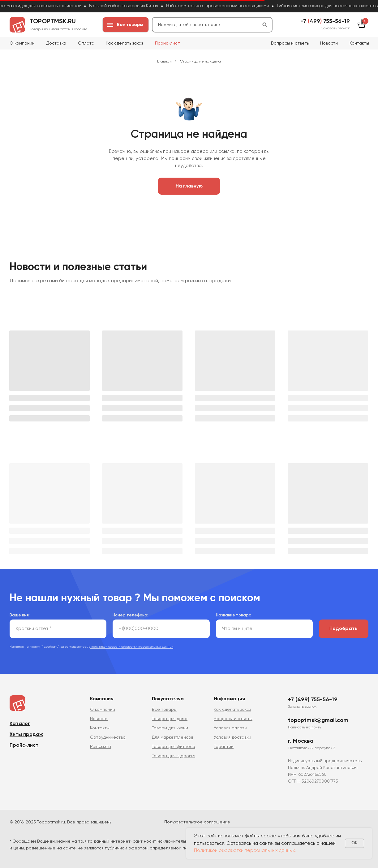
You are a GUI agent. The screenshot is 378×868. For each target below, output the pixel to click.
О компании (22, 43)
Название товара (234, 615)
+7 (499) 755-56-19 (313, 699)
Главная (164, 62)
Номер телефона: (130, 615)
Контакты (359, 43)
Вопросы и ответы (290, 43)
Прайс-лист (168, 43)
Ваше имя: (20, 615)
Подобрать (344, 628)
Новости (329, 43)
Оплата (86, 43)
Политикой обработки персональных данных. (245, 851)
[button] (336, 28)
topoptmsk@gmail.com (318, 720)
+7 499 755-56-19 (325, 21)
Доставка (56, 43)
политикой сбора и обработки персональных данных (132, 646)
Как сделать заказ (124, 43)
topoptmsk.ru (53, 22)
